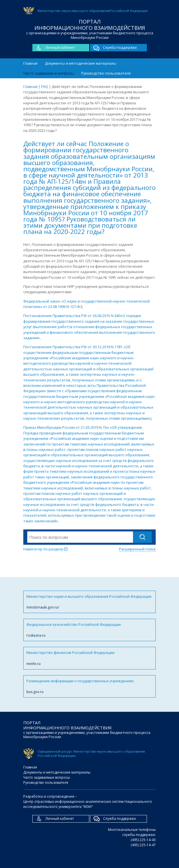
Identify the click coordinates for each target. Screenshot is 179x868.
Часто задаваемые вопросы (49, 73)
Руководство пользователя (106, 73)
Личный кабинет (54, 48)
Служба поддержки (113, 48)
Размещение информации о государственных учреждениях (89, 686)
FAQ (45, 86)
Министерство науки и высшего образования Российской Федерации (89, 602)
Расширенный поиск (137, 549)
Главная (30, 63)
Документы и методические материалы (81, 63)
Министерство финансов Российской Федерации (89, 658)
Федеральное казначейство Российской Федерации (89, 630)
